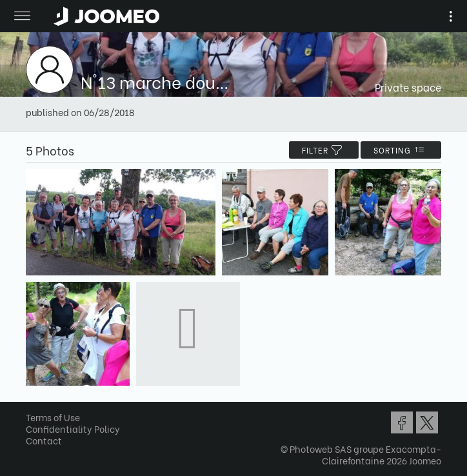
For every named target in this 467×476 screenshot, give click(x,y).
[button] (34, 410)
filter (324, 150)
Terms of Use (53, 417)
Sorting (401, 150)
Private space (408, 87)
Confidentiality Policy (73, 429)
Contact (44, 440)
